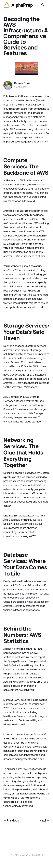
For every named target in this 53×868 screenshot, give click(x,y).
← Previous (11, 820)
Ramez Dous (22, 83)
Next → (45, 820)
